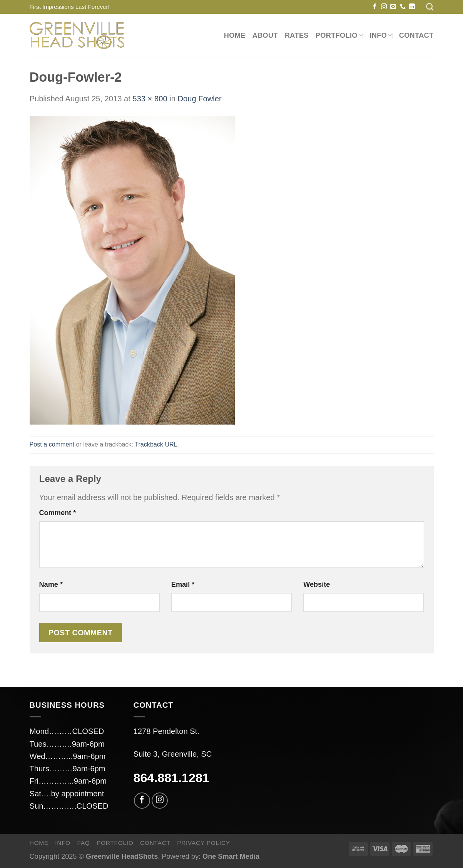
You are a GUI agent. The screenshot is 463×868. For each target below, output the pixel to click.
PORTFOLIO (339, 35)
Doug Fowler (199, 99)
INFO (381, 35)
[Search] (430, 7)
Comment (58, 513)
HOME (235, 35)
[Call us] (403, 7)
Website (317, 584)
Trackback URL (156, 444)
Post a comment (52, 444)
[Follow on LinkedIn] (412, 7)
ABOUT (265, 35)
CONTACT (416, 35)
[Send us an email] (393, 7)
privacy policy (204, 843)
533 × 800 (150, 99)
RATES (297, 35)
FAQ (83, 843)
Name (51, 584)
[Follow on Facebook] (375, 7)
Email (183, 584)
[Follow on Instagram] (384, 7)
